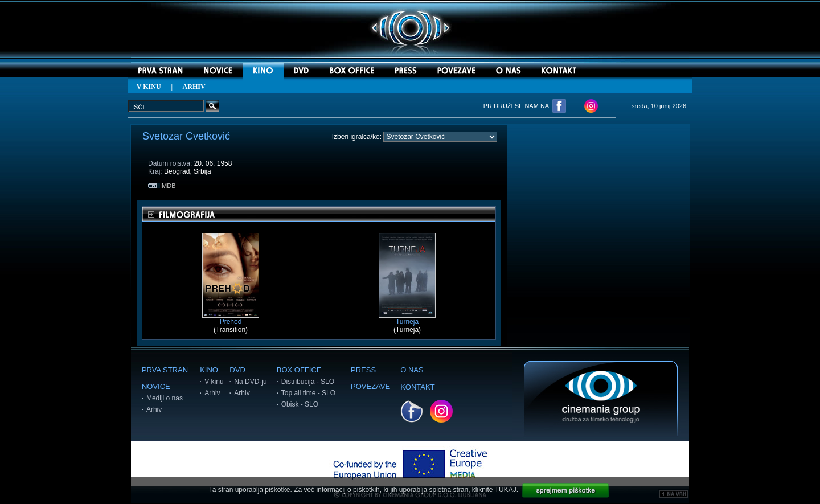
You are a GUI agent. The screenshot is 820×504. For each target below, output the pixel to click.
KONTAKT (417, 387)
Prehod (231, 319)
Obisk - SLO (300, 404)
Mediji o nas (165, 398)
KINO (209, 370)
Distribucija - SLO (308, 382)
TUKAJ (506, 490)
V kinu (214, 382)
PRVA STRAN (165, 370)
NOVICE (156, 386)
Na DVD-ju (250, 382)
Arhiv (154, 409)
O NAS (412, 370)
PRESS (363, 370)
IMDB (162, 186)
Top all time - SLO (308, 393)
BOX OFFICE (299, 370)
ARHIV (194, 87)
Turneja (407, 319)
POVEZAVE (370, 386)
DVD (237, 370)
